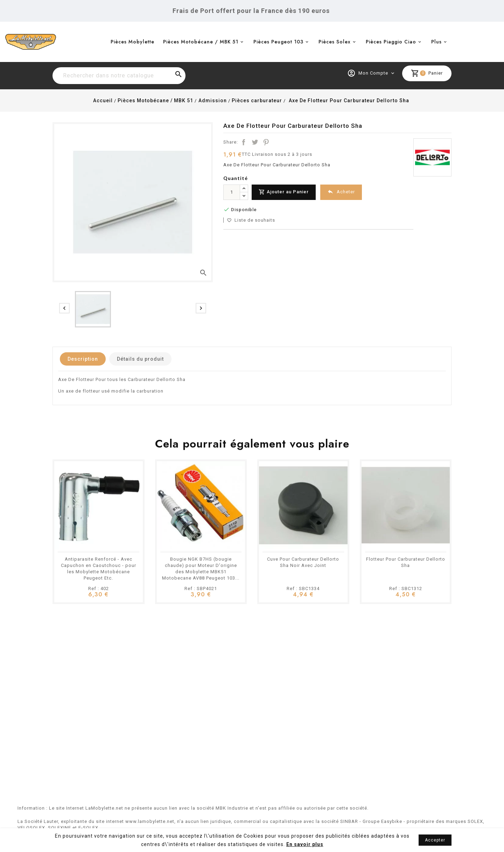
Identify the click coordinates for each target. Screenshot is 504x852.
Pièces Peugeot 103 (278, 42)
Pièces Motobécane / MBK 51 (201, 42)
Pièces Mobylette (132, 42)
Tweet (255, 142)
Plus (436, 42)
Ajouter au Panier (284, 192)
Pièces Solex (335, 42)
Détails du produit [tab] (140, 359)
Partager (244, 142)
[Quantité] (232, 192)
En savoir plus (305, 844)
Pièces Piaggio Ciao (391, 42)
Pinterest (266, 142)
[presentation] (64, 308)
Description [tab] (83, 359)
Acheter (341, 192)
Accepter (435, 840)
